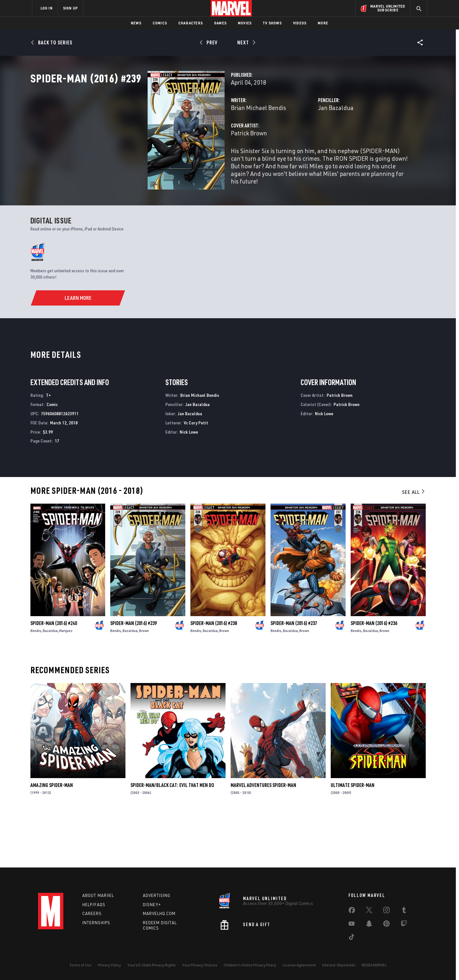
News (136, 23)
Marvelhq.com (159, 914)
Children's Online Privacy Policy (250, 965)
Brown (144, 683)
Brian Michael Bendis (176, 135)
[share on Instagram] (386, 911)
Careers (92, 914)
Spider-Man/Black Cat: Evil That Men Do (172, 837)
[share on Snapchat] (369, 925)
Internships (96, 923)
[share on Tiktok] (352, 938)
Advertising (157, 895)
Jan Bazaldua (295, 135)
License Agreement (299, 965)
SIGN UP (70, 8)
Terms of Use (80, 965)
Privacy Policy (109, 965)
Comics (160, 23)
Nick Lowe (189, 484)
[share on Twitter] (369, 911)
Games (220, 23)
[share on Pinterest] (386, 925)
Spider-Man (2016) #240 (54, 675)
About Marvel (98, 895)
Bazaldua (50, 683)
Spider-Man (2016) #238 (214, 675)
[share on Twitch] (404, 925)
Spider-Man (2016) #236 (374, 675)
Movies (245, 23)
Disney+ (152, 905)
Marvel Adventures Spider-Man (263, 837)
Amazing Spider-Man (52, 837)
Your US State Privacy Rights (152, 965)
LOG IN (47, 8)
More (323, 23)
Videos (300, 23)
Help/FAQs (94, 905)
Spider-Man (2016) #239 (134, 675)
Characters (191, 23)
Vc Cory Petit (196, 475)
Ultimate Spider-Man (353, 837)
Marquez (66, 683)
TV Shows (272, 23)
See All (414, 544)
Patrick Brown (167, 161)
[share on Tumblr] (404, 911)
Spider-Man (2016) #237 (294, 675)
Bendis (36, 683)
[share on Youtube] (352, 925)
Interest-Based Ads (339, 965)
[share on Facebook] (352, 912)
